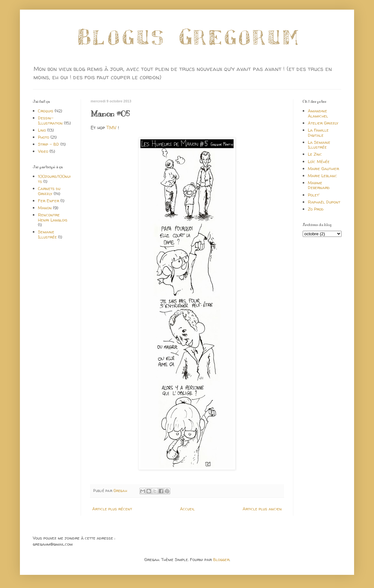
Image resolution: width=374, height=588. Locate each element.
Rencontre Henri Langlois (53, 217)
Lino (42, 130)
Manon (45, 208)
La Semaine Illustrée (319, 145)
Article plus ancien (262, 509)
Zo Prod (316, 209)
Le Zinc (315, 154)
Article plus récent (112, 509)
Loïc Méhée (319, 161)
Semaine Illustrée (47, 234)
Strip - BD (49, 144)
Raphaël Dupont (324, 202)
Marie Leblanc (322, 176)
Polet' (314, 195)
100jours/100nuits (54, 179)
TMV (111, 128)
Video (43, 151)
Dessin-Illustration (50, 120)
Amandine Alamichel (318, 113)
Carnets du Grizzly (49, 191)
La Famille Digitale (318, 133)
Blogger (221, 559)
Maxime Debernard (319, 185)
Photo (44, 137)
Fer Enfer (49, 201)
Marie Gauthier (323, 169)
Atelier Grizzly (323, 123)
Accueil (187, 509)
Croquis (46, 111)
